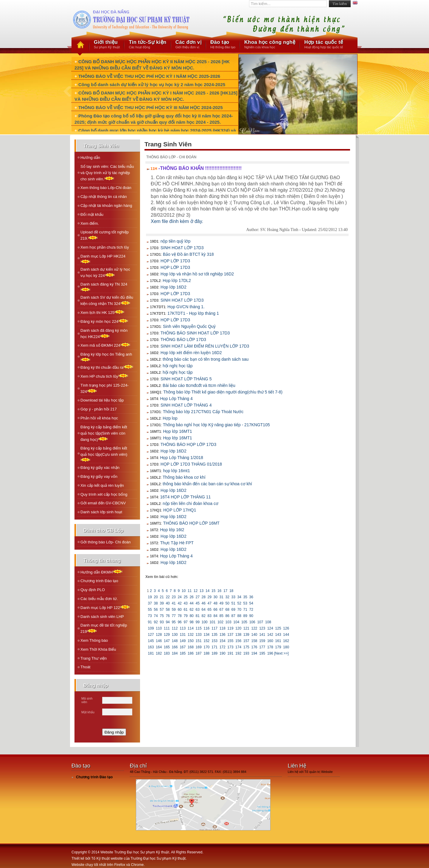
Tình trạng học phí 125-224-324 (105, 388)
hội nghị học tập (178, 366)
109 (151, 628)
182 (159, 653)
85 (221, 616)
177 (262, 647)
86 (227, 616)
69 (233, 610)
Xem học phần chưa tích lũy (105, 247)
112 (175, 628)
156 (238, 641)
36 (251, 597)
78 (180, 616)
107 (260, 622)
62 (192, 610)
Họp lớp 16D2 (174, 287)
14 (208, 591)
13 (201, 591)
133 (199, 635)
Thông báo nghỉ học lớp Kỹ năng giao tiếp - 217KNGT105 (216, 425)
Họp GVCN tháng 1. (186, 307)
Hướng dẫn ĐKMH (101, 572)
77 (174, 616)
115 (199, 628)
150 (191, 641)
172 (222, 647)
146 (159, 641)
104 (236, 622)
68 (227, 610)
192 (238, 653)
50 (227, 603)
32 (227, 597)
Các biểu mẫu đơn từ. (99, 599)
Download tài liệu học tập (102, 400)
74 (156, 616)
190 (222, 653)
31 (221, 597)
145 (151, 641)
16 (220, 591)
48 (215, 603)
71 (245, 610)
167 (183, 647)
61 (186, 610)
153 (215, 641)
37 (150, 603)
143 (278, 635)
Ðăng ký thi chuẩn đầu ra (107, 367)
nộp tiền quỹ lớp (176, 241)
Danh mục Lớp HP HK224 (103, 259)
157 (246, 641)
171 (215, 647)
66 (215, 610)
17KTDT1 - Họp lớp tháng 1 (193, 313)
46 (203, 603)
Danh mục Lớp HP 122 (105, 607)
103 (228, 622)
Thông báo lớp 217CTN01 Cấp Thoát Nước (203, 412)
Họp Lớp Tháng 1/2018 (181, 458)
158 (254, 641)
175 (246, 647)
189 (215, 653)
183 (167, 653)
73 (150, 616)
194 (254, 653)
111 (167, 628)
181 (151, 653)
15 (214, 591)
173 (230, 647)
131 (183, 635)
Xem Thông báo (94, 640)
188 (207, 653)
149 (183, 641)
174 (238, 647)
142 (270, 635)
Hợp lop (170, 418)
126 (286, 628)
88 (239, 616)
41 (174, 603)
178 (270, 647)
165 (167, 647)
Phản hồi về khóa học (99, 418)
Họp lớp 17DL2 (177, 280)
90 (251, 616)
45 (198, 603)
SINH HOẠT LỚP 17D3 (182, 248)
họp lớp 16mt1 (176, 471)
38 (156, 603)
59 (174, 610)
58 (168, 610)
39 (162, 603)
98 (192, 622)
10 (184, 591)
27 (198, 597)
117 (215, 628)
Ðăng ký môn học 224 (104, 321)
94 (168, 622)
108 (268, 622)
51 (233, 603)
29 (209, 597)
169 (199, 647)
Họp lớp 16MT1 (177, 431)
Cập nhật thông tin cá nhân (104, 197)
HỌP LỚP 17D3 (175, 261)
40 (168, 603)
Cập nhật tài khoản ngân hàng (106, 206)
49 (221, 603)
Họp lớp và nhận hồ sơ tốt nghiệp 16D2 (197, 274)
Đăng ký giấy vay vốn (99, 476)
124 (270, 628)
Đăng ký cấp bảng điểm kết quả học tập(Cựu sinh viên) (104, 454)
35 (245, 597)
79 (186, 616)
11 (189, 591)
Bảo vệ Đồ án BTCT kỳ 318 (188, 254)
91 (150, 622)
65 (209, 610)
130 (175, 635)
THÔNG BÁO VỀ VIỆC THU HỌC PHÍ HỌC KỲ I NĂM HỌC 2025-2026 (149, 76)
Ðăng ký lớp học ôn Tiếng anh (106, 357)
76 (168, 616)
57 (162, 610)
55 (150, 610)
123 (262, 628)
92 (156, 622)
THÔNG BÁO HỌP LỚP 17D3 (188, 444)
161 (278, 641)
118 (222, 628)
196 (270, 653)
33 (233, 597)
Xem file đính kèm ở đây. (177, 221)
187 (199, 653)
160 (270, 641)
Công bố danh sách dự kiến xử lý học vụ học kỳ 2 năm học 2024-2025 (152, 85)
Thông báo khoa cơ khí (184, 477)
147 (167, 641)
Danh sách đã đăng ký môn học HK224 (104, 334)
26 (192, 597)
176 (254, 647)
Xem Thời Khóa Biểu (98, 649)
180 (286, 647)
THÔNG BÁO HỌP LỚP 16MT (191, 523)
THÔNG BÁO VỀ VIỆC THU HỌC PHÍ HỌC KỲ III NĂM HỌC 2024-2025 (151, 107)
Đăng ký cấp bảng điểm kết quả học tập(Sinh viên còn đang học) (104, 433)
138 (238, 635)
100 (205, 622)
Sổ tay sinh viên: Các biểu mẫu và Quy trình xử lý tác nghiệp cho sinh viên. (107, 173)
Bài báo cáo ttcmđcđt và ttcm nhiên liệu (199, 385)
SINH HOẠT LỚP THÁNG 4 (186, 405)
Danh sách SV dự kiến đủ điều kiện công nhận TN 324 (107, 300)
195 (262, 653)
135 (215, 635)
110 (159, 628)
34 (239, 597)
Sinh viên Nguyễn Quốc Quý (189, 326)
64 (203, 610)
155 (230, 641)
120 (238, 628)
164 (159, 647)
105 (244, 622)
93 (162, 622)
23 (174, 597)
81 (198, 616)
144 (286, 635)
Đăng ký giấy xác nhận (100, 468)
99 (198, 622)
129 (167, 635)
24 (180, 597)
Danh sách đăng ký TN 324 (104, 287)
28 (203, 597)
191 (230, 653)
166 (175, 647)
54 (251, 603)
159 (262, 641)
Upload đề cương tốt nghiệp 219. (105, 235)
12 (195, 591)
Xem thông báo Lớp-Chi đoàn (106, 188)
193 (246, 653)
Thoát (85, 667)
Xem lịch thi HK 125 (102, 312)
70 (239, 610)
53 (245, 603)
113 (183, 628)
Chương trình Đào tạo (99, 581)
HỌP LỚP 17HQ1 (180, 510)
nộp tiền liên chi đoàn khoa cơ (191, 503)
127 (151, 635)
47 (209, 603)
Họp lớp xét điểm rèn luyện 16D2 (191, 353)
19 (150, 597)
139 (246, 635)
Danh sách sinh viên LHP (102, 617)
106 (252, 622)
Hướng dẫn (90, 158)
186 (191, 653)
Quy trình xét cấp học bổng (104, 494)
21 (162, 597)
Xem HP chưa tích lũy (104, 376)
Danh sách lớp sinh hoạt (101, 512)
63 (198, 610)
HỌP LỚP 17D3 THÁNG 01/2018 (191, 464)
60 (180, 610)
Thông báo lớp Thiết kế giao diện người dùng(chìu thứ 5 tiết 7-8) (223, 392)
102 (221, 622)
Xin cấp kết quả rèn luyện (102, 485)
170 (207, 647)
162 (286, 641)
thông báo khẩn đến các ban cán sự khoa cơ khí (207, 484)
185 (183, 653)
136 (222, 635)
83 (209, 616)
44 (192, 603)
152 (207, 641)
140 (254, 635)
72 (251, 610)
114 (191, 628)
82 (203, 616)
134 (207, 635)
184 (175, 653)
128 (159, 635)
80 (192, 616)
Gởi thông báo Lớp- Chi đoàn (106, 542)
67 (221, 610)
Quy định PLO (93, 590)
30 (215, 597)
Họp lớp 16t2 (172, 530)
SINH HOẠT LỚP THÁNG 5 (186, 379)
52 (239, 603)
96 (180, 622)
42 (180, 603)
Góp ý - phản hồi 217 (99, 409)
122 (254, 628)
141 (262, 635)
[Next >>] (281, 653)
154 (222, 641)
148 (175, 641)
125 (278, 628)
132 (191, 635)
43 (186, 603)
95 (174, 622)
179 (278, 647)
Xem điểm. (90, 223)
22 (168, 597)
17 (226, 591)
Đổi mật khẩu (92, 214)
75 (162, 616)
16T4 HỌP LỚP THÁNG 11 (185, 497)
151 (199, 641)
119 (230, 628)
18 (231, 591)
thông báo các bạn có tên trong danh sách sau (206, 359)
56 (156, 610)
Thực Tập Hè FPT (177, 543)
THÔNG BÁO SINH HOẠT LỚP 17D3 (195, 333)
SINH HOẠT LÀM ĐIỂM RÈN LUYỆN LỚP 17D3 (205, 346)
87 (233, 616)
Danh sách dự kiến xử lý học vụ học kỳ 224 (105, 272)
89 (245, 616)
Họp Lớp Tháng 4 (176, 399)
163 (151, 647)
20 (156, 597)
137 (230, 635)
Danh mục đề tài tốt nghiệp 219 (104, 628)
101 (213, 622)
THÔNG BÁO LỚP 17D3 (183, 340)
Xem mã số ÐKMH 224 (105, 345)
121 (246, 628)
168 (191, 647)
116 (207, 628)
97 (186, 622)
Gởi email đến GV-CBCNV (103, 503)
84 (215, 616)
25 (186, 597)
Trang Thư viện (94, 658)
